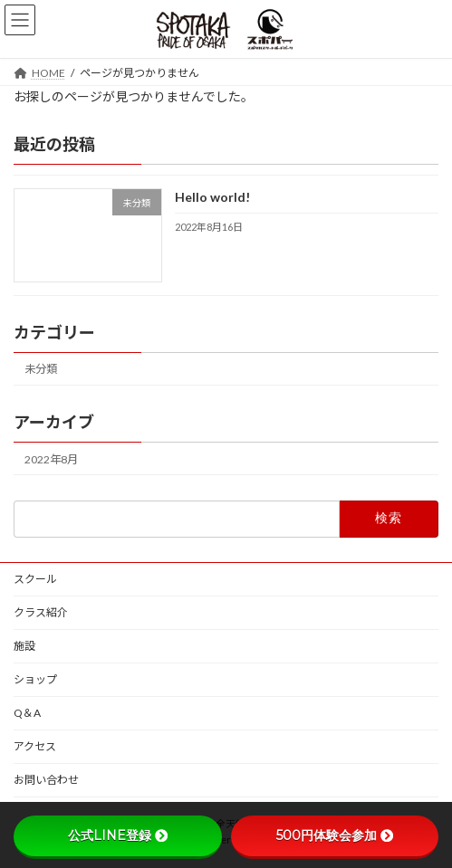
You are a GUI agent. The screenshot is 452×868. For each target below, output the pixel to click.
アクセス (35, 746)
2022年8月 (51, 459)
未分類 (41, 369)
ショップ (35, 679)
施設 (24, 646)
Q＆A (27, 713)
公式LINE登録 (118, 835)
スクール (35, 579)
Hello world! (212, 197)
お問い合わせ (46, 780)
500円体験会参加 (335, 835)
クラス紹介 (41, 612)
